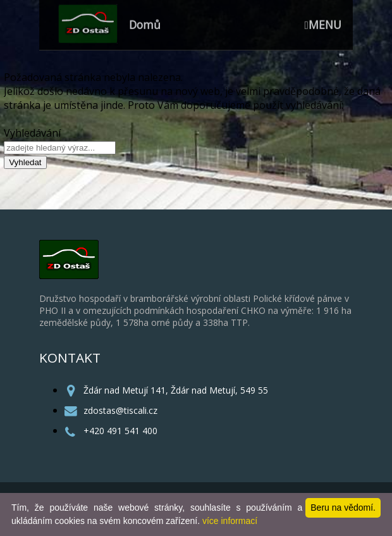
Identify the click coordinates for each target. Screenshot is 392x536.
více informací (230, 521)
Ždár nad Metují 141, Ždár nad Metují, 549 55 (176, 390)
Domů (145, 22)
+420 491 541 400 (120, 431)
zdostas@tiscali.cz (120, 410)
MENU (323, 22)
